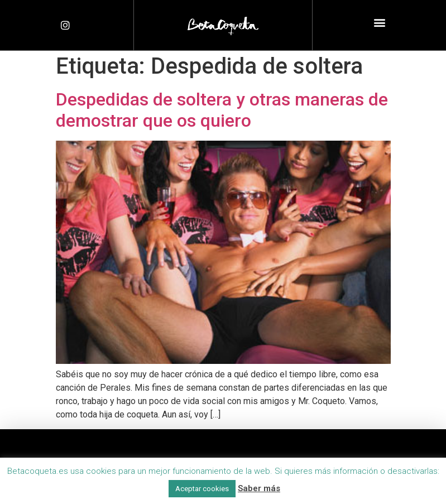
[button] (379, 23)
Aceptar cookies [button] (202, 489)
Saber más (259, 488)
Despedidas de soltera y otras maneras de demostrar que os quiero (222, 110)
